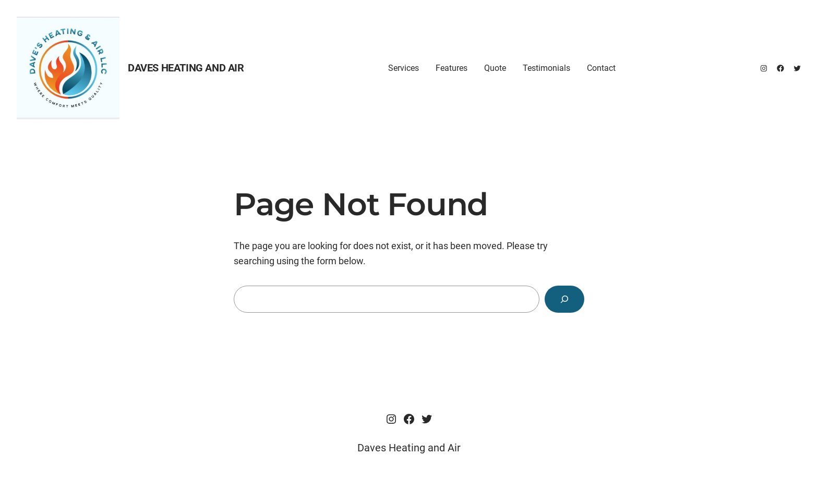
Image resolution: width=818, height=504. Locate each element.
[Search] (564, 299)
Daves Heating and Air (186, 68)
